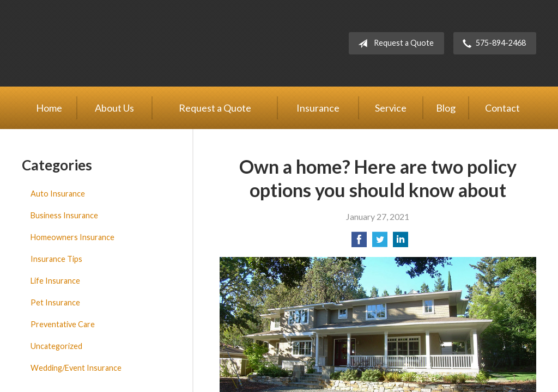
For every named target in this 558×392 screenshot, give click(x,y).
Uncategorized (56, 346)
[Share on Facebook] (359, 243)
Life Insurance (55, 281)
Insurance (318, 108)
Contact (502, 108)
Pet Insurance (55, 302)
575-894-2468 (492, 44)
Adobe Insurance (114, 43)
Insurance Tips (56, 259)
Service (391, 108)
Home (49, 108)
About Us (114, 108)
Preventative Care (63, 324)
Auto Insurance (58, 194)
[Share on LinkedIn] (401, 243)
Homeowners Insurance (72, 237)
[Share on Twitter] (380, 243)
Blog (446, 108)
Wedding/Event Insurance (76, 368)
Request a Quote (394, 44)
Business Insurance (64, 215)
